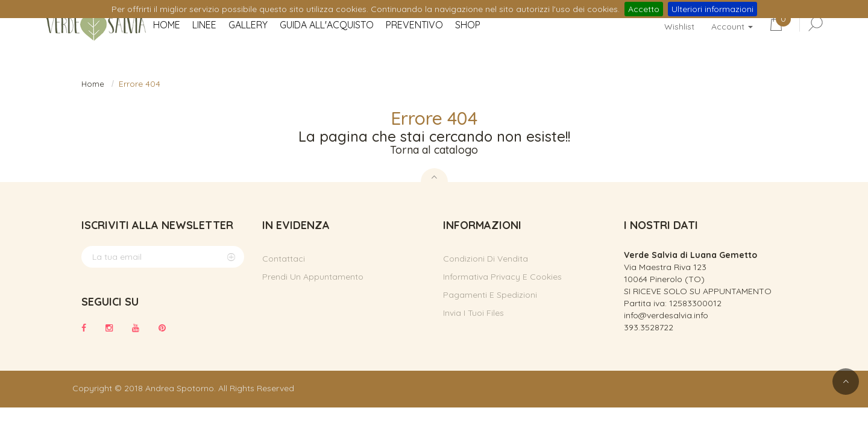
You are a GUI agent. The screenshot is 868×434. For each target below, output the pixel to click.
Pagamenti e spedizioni (490, 295)
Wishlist (679, 27)
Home (93, 84)
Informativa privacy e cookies (502, 277)
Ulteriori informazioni (712, 9)
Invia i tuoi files (473, 313)
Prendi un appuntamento (313, 277)
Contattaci (284, 259)
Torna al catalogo (434, 150)
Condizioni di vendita (486, 259)
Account (732, 27)
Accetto (644, 9)
